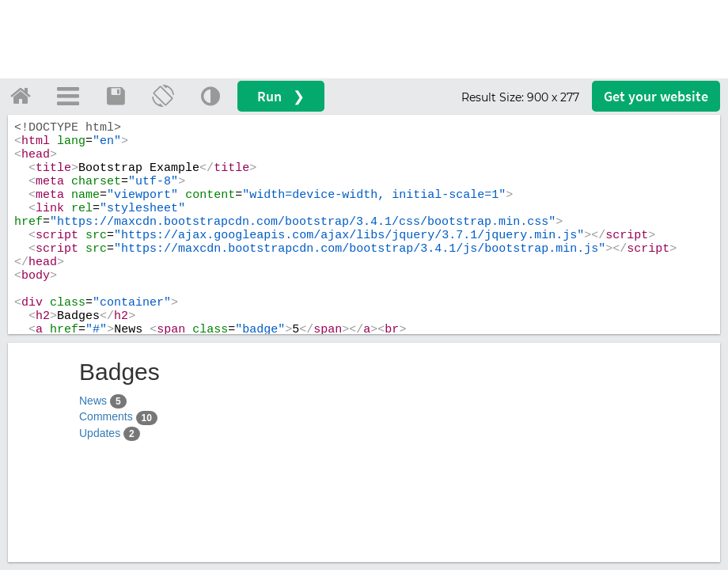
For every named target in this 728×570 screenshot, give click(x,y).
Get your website (656, 96)
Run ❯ (281, 96)
